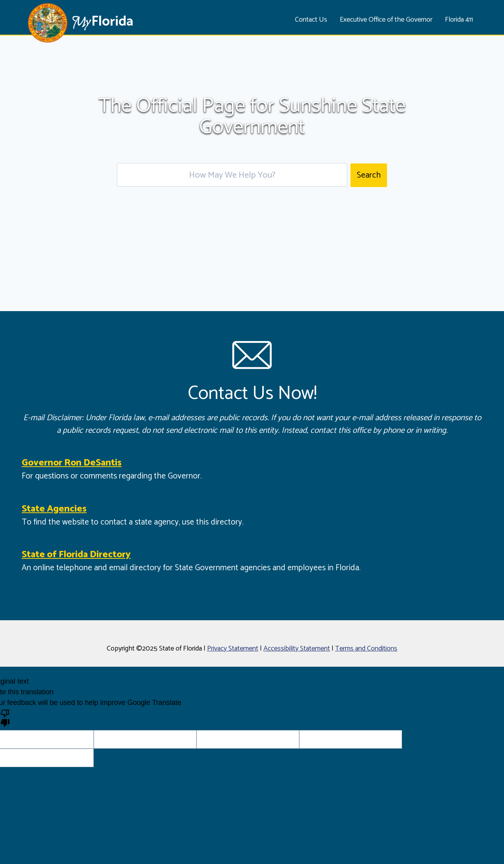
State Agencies (54, 509)
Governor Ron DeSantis (72, 463)
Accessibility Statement (297, 649)
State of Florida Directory (76, 555)
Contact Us (311, 20)
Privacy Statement (233, 649)
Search (369, 175)
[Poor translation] (5, 718)
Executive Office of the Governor (386, 20)
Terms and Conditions (366, 649)
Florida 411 (459, 20)
